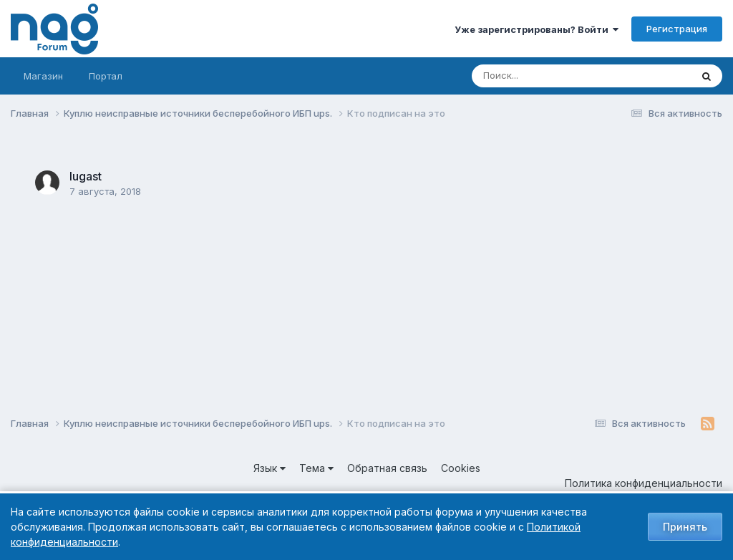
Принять (685, 527)
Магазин (43, 76)
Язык (270, 468)
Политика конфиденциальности (644, 483)
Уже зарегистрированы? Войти (537, 29)
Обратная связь (387, 468)
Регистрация (677, 29)
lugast (86, 176)
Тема (316, 468)
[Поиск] (554, 76)
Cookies (461, 468)
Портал (106, 76)
